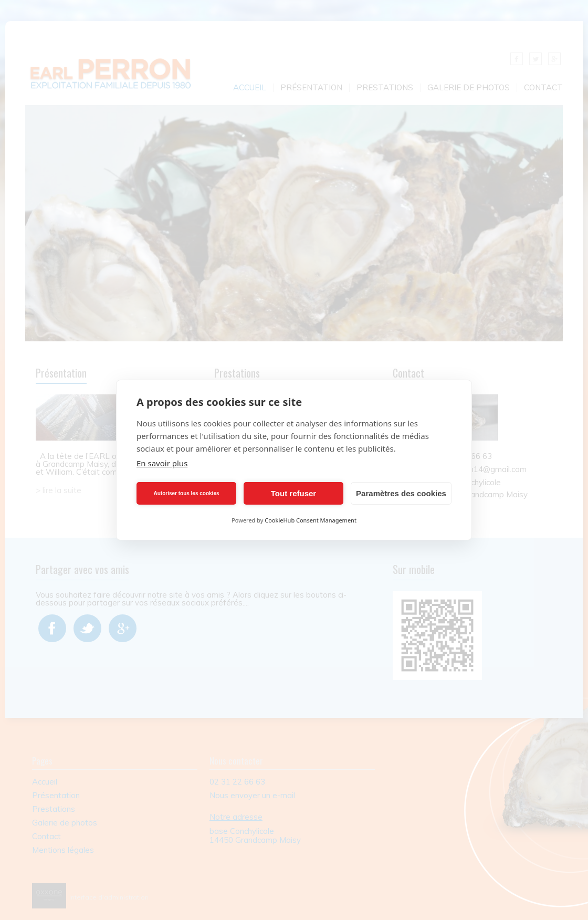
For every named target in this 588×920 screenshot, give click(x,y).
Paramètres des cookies (401, 493)
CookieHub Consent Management (311, 520)
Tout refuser (293, 493)
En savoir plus (162, 463)
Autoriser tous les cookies (186, 493)
